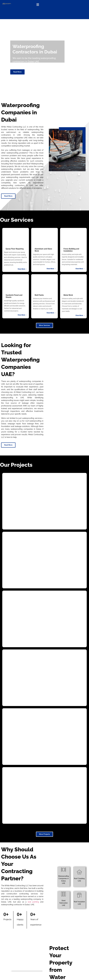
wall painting (33, 666)
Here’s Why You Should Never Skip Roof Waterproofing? (20, 925)
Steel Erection (22, 934)
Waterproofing (22, 897)
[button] (38, 5)
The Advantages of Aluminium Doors (21, 963)
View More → (22, 269)
